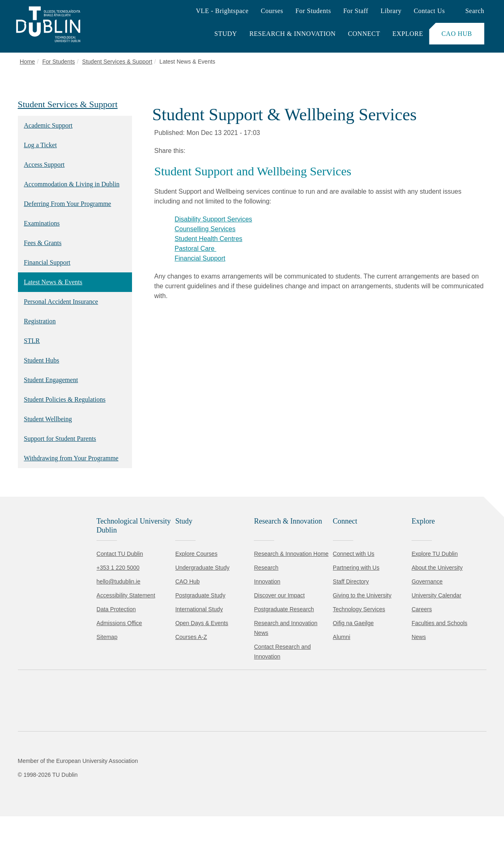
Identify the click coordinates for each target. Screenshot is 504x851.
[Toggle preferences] (176, 820)
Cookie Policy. (172, 795)
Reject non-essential (111, 820)
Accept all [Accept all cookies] (43, 820)
